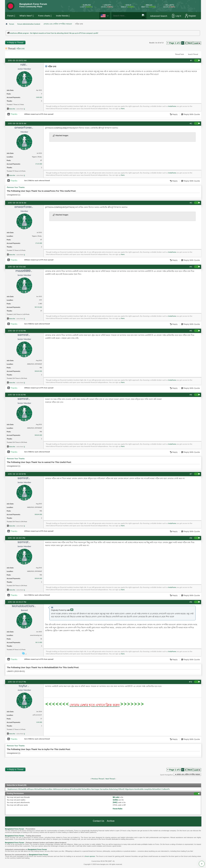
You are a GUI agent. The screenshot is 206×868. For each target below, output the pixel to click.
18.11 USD (39, 642)
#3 (191, 203)
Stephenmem (13, 789)
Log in (177, 16)
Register (191, 16)
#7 (191, 474)
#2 (191, 123)
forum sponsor (90, 856)
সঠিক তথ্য (21, 49)
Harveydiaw (104, 789)
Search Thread (193, 54)
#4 (191, 267)
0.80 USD (39, 97)
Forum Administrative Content (29, 24)
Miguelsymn (129, 789)
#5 (191, 331)
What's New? (26, 16)
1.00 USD (39, 722)
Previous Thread (98, 779)
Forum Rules (118, 809)
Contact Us (98, 821)
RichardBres (86, 789)
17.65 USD (39, 164)
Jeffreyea (30, 789)
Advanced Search (159, 16)
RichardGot (157, 789)
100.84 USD (38, 371)
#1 (191, 60)
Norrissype (95, 789)
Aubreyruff (67, 789)
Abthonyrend (58, 789)
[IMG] (115, 802)
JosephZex (148, 789)
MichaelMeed (39, 789)
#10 (190, 682)
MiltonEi (121, 789)
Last (197, 43)
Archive (111, 821)
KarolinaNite (139, 789)
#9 (191, 602)
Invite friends (62, 16)
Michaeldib (22, 789)
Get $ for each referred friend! (37, 181)
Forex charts (44, 16)
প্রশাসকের (190, 35)
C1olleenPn (166, 789)
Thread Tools (180, 54)
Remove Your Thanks (16, 187)
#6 (191, 395)
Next (190, 43)
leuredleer (49, 789)
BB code (116, 797)
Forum (10, 16)
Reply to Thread (15, 42)
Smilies (115, 800)
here (123, 108)
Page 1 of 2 (175, 43)
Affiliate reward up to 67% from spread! (39, 114)
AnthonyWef (77, 789)
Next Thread (110, 779)
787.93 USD (38, 307)
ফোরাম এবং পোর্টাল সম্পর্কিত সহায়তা (58, 24)
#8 (191, 538)
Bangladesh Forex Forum (15, 829)
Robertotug (113, 789)
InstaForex (172, 106)
